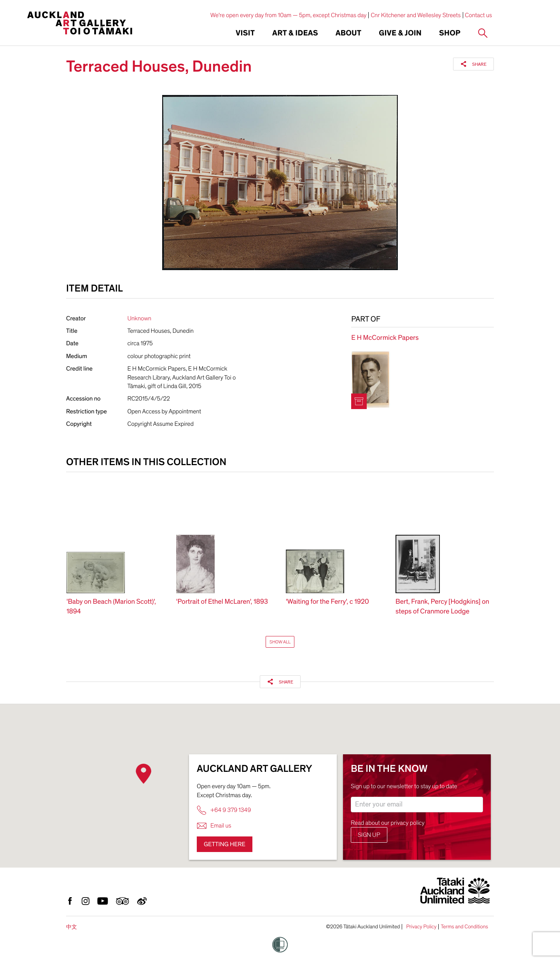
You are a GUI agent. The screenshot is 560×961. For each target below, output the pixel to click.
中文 (72, 927)
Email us (214, 826)
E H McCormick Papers (385, 338)
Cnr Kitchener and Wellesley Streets (416, 15)
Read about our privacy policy (388, 823)
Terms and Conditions (464, 927)
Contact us (479, 15)
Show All (280, 642)
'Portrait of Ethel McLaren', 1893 (222, 602)
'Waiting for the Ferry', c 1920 (327, 602)
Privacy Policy (421, 927)
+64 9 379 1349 (224, 810)
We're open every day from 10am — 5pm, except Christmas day (289, 15)
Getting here (225, 844)
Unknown (140, 318)
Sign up (369, 835)
